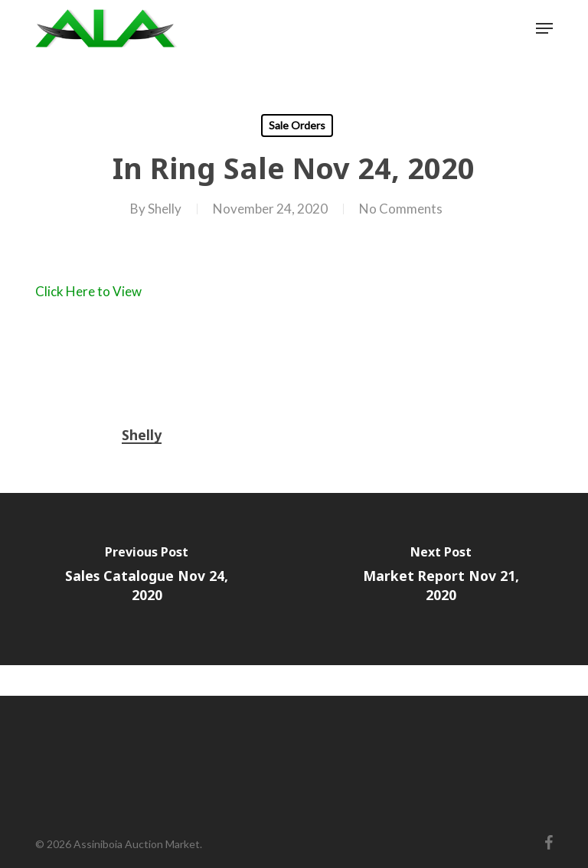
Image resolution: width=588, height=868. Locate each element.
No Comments (401, 209)
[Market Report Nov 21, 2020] (441, 579)
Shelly (165, 209)
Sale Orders (297, 125)
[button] (544, 28)
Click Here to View (88, 291)
